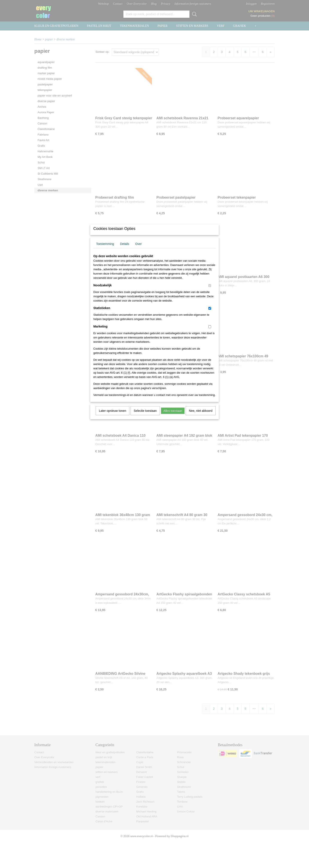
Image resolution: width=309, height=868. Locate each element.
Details (125, 249)
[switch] (210, 291)
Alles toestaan (173, 416)
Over (138, 249)
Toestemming (105, 249)
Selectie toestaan (145, 416)
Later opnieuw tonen (113, 416)
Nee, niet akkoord (201, 416)
